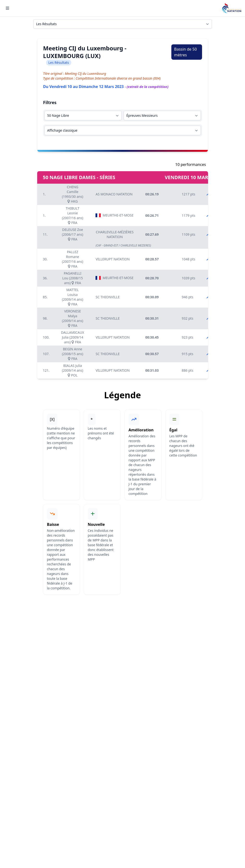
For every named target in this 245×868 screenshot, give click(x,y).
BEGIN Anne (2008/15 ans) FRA (73, 354)
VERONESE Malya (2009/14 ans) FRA (73, 318)
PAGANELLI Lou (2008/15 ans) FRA (73, 278)
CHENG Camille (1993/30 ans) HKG (73, 194)
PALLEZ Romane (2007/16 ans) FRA (73, 259)
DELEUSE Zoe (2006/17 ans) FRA (73, 234)
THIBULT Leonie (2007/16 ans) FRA (73, 215)
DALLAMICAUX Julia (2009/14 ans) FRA (72, 337)
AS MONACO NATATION (114, 194)
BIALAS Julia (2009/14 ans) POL (73, 370)
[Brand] (232, 8)
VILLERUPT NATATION (113, 259)
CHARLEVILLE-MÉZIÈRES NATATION (115, 234)
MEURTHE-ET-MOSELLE (115, 215)
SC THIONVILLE (108, 297)
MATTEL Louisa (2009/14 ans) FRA (73, 297)
